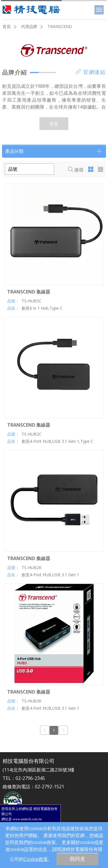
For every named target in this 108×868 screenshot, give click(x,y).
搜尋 (76, 170)
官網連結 (91, 72)
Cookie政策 (36, 859)
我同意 (77, 859)
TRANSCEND (60, 26)
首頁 (7, 26)
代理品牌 (29, 26)
